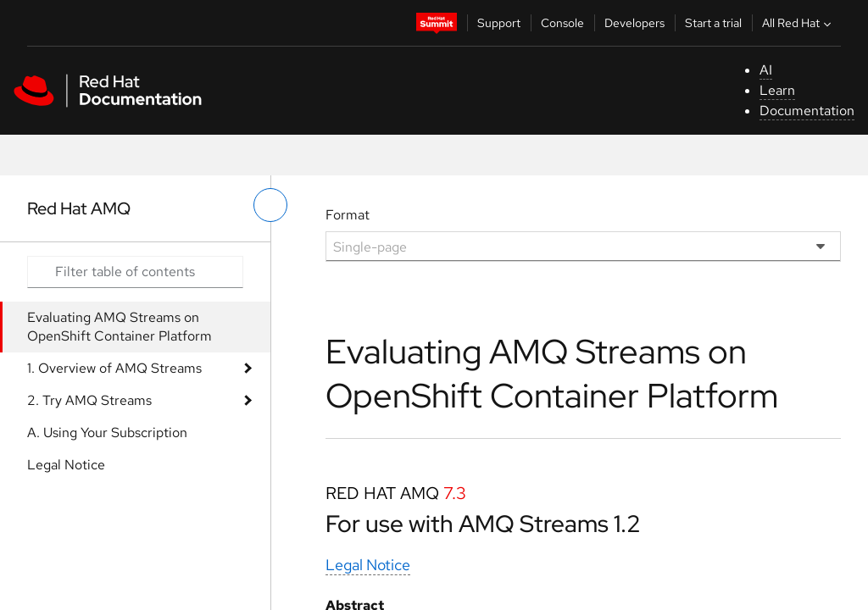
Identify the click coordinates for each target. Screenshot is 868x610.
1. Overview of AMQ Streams (114, 368)
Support (499, 23)
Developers (634, 23)
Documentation (807, 111)
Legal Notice (66, 465)
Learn (777, 90)
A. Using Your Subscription (107, 433)
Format (348, 215)
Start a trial (713, 23)
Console (562, 23)
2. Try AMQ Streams (89, 400)
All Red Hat (798, 23)
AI (766, 70)
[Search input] (135, 272)
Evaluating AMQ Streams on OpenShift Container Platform (120, 327)
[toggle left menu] (270, 205)
